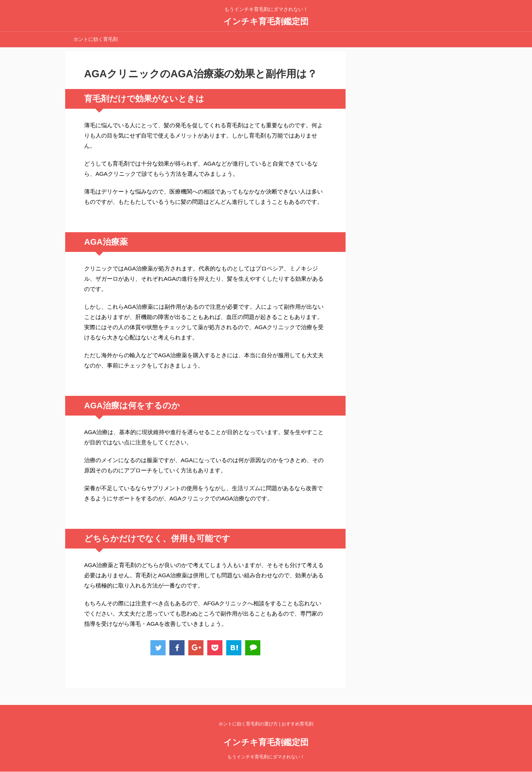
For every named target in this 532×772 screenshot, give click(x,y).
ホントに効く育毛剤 (96, 39)
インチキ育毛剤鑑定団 (266, 21)
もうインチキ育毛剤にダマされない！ (266, 757)
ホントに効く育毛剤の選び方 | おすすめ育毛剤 (266, 724)
